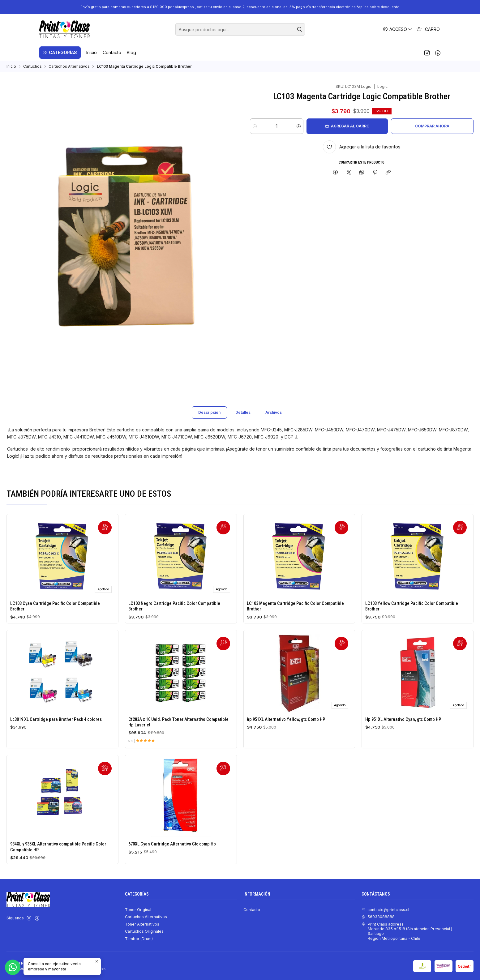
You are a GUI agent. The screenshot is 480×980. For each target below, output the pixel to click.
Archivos (274, 420)
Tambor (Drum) (139, 939)
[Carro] (428, 29)
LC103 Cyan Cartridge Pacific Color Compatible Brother (55, 614)
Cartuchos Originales (144, 931)
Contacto (252, 910)
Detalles (243, 420)
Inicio (11, 66)
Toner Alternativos (142, 924)
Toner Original (138, 910)
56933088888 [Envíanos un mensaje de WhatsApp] (378, 917)
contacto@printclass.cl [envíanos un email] (385, 910)
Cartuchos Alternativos (69, 66)
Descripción (209, 420)
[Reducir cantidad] (255, 126)
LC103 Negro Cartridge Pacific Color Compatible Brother (174, 619)
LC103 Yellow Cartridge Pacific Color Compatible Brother (412, 635)
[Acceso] (398, 29)
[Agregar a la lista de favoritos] (362, 147)
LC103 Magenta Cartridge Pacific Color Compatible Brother (295, 627)
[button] (60, 53)
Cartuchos (32, 66)
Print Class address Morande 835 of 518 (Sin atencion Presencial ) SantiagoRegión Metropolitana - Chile (407, 931)
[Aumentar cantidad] (299, 126)
